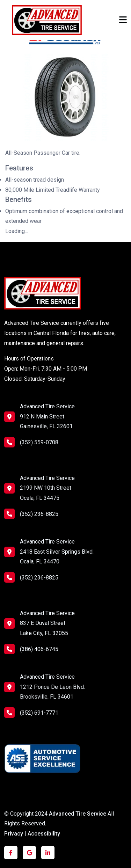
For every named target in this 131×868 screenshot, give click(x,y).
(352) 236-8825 (31, 514)
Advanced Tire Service (78, 814)
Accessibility (44, 834)
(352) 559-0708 (31, 442)
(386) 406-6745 (31, 649)
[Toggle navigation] (123, 20)
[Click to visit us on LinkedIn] (48, 853)
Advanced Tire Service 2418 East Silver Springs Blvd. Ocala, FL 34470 (57, 552)
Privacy (14, 834)
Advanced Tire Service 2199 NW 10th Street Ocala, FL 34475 (47, 488)
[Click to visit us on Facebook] (11, 853)
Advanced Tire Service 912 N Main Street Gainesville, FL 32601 (47, 417)
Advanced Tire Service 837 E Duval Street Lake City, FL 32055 (47, 623)
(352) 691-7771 (31, 713)
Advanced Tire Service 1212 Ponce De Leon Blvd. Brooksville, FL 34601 (52, 687)
